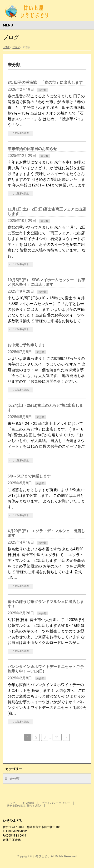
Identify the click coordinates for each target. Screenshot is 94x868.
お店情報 (28, 803)
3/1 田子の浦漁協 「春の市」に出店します (45, 83)
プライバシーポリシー (56, 803)
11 (57, 737)
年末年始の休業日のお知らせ (32, 149)
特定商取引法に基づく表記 (24, 806)
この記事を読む (21, 133)
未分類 (42, 90)
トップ (11, 803)
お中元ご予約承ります (27, 345)
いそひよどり (41, 856)
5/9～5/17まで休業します (29, 476)
